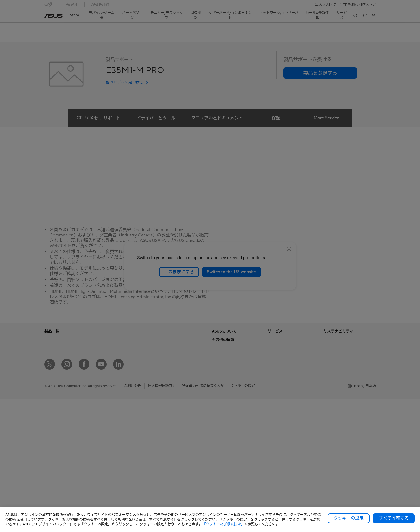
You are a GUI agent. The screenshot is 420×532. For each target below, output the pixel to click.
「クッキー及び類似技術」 (223, 524)
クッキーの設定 (349, 518)
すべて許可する (394, 518)
